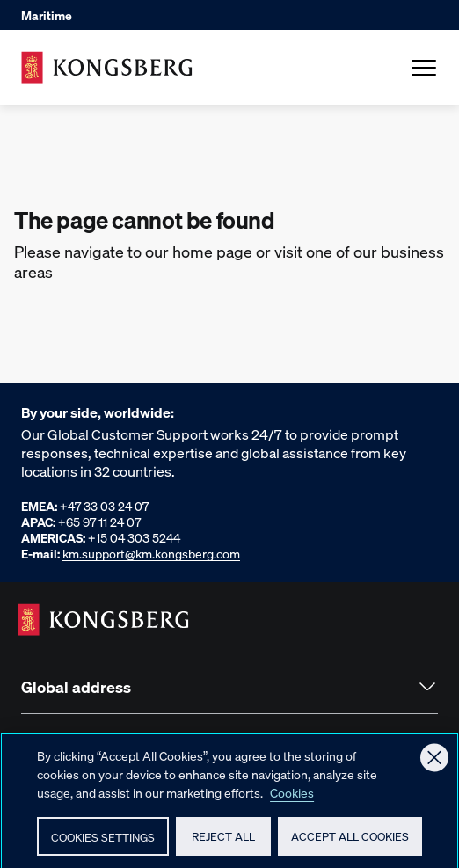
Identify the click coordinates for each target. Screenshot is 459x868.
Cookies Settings (103, 844)
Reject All (223, 844)
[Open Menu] (424, 68)
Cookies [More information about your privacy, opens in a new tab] (292, 799)
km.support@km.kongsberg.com (151, 553)
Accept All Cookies (350, 844)
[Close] (434, 765)
